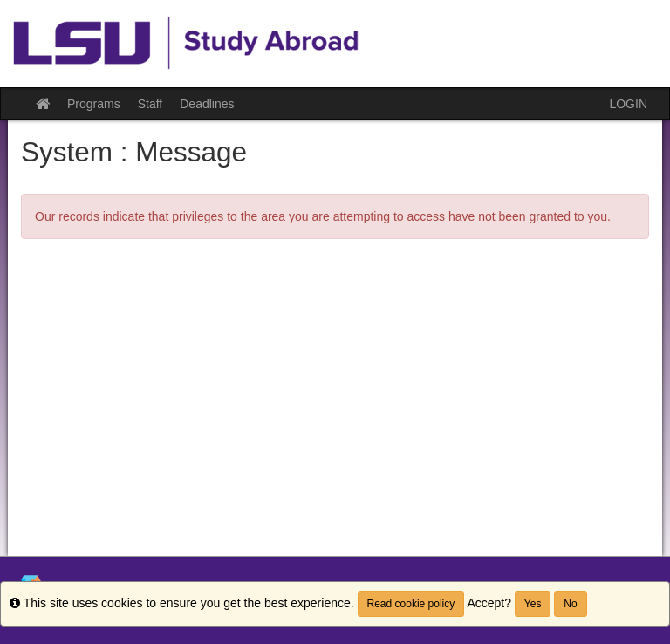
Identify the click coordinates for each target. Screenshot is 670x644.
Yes (533, 604)
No (570, 604)
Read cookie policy (411, 604)
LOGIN (628, 104)
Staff (150, 104)
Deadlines (207, 104)
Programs (94, 104)
